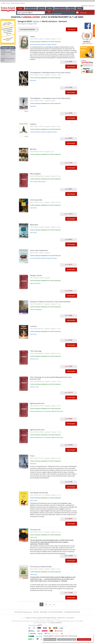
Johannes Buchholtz (36, 411)
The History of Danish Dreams (41, 567)
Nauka (3, 50)
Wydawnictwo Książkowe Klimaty (47, 618)
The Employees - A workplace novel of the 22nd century (50, 98)
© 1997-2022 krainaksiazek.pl (23, 612)
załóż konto (91, 6)
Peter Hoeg (33, 500)
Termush (33, 326)
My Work (33, 149)
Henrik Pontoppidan (36, 309)
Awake (32, 37)
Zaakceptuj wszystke (84, 639)
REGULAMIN (44, 612)
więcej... (4, 54)
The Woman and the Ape (39, 493)
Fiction (36, 21)
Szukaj (20, 8)
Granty (50, 8)
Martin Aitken (41, 182)
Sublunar (33, 124)
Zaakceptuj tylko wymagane (67, 639)
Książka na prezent (60, 8)
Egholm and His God (37, 403)
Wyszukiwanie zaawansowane (54, 14)
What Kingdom (35, 174)
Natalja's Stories (36, 275)
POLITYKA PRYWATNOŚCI (56, 612)
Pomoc (79, 8)
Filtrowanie (72, 29)
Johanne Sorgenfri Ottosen (49, 44)
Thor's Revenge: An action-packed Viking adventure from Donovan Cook (51, 378)
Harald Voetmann (35, 44)
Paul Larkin (33, 208)
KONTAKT (36, 612)
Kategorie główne (8, 48)
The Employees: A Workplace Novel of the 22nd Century (50, 73)
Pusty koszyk (83, 13)
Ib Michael (33, 464)
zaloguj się (84, 6)
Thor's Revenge (36, 351)
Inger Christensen (35, 283)
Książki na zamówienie (31, 8)
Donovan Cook (34, 359)
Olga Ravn (33, 80)
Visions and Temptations (39, 250)
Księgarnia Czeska (31, 618)
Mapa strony (61, 618)
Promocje (41, 8)
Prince (32, 456)
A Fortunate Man (36, 200)
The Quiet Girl (35, 530)
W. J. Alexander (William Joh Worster (53, 411)
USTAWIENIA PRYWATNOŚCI (72, 612)
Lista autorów (70, 618)
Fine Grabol (33, 182)
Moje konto (71, 8)
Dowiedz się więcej (50, 639)
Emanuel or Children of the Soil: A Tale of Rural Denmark (50, 302)
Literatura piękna (7, 52)
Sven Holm (33, 334)
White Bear (34, 225)
